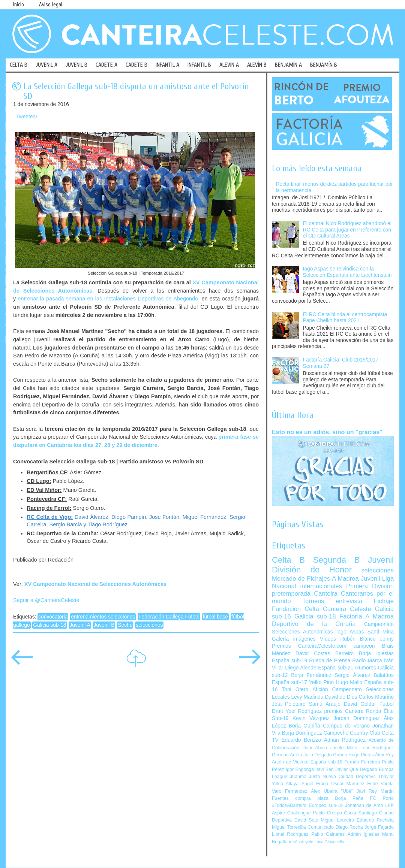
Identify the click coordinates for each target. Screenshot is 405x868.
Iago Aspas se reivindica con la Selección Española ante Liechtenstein (347, 272)
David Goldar (360, 704)
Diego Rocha (349, 827)
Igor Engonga (300, 769)
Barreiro (344, 654)
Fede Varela (380, 784)
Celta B (288, 560)
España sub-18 (326, 762)
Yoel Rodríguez (304, 711)
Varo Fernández (289, 791)
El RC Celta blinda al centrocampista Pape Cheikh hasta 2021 (345, 318)
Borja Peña (349, 798)
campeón (364, 646)
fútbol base (216, 617)
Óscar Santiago (360, 813)
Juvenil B (104, 625)
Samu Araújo (325, 704)
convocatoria (53, 617)
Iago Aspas (350, 632)
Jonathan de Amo (364, 805)
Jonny (387, 639)
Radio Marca (367, 661)
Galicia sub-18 (49, 625)
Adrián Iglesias (364, 834)
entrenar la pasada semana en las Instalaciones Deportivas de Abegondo (108, 299)
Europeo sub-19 (326, 805)
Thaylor (386, 777)
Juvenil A (80, 625)
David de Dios (341, 697)
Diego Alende (301, 668)
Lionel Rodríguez (290, 834)
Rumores (366, 668)
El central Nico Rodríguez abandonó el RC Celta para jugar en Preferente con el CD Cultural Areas (347, 230)
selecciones (149, 625)
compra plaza (312, 798)
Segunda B (337, 560)
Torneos (313, 601)
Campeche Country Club (352, 733)
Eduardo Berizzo (301, 740)
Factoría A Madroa (367, 616)
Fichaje (384, 601)
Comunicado (321, 827)
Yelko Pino (321, 682)
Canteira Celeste (347, 609)
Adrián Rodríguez (345, 740)
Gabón (340, 755)
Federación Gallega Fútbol (169, 617)
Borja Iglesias (376, 654)
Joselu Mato (344, 748)
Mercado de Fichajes (301, 579)
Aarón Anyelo (301, 842)
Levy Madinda (307, 697)
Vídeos (328, 639)
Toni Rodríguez (377, 748)
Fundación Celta (295, 609)
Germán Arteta (287, 755)
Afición (320, 689)
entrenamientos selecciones (103, 617)
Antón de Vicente (290, 762)
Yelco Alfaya (285, 784)
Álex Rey (384, 755)
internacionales (321, 586)
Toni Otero (295, 689)
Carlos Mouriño (376, 697)
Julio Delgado (317, 755)
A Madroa (345, 579)
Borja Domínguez (302, 733)
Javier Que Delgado (356, 769)
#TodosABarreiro (289, 805)
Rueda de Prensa (330, 661)
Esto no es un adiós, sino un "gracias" (327, 432)
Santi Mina (380, 632)
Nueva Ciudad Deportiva (349, 777)
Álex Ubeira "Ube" (332, 791)
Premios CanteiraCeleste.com (309, 646)
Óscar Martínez (348, 784)
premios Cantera (344, 711)
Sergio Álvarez (352, 675)
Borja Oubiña (304, 726)
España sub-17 (289, 682)
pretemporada (291, 594)
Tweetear (27, 117)
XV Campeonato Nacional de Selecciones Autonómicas (95, 584)
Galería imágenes (294, 639)
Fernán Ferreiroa (362, 762)
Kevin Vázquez (311, 718)
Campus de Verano (346, 726)
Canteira (326, 594)
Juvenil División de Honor (333, 565)
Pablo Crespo (327, 813)
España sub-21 (336, 668)
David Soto (306, 820)
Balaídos (384, 675)
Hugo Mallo (349, 682)
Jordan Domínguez (356, 718)
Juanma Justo (305, 777)
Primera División (370, 586)
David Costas (313, 654)
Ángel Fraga (315, 784)
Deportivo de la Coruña (314, 624)
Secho (125, 625)
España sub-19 (289, 661)
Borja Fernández (311, 675)
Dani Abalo (315, 748)
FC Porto (382, 798)
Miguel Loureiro (337, 820)
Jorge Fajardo (379, 827)
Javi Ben (324, 769)
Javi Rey (367, 791)
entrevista (349, 601)
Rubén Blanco (358, 639)
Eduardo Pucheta (375, 820)
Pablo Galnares (328, 834)
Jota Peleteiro (289, 704)
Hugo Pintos (361, 755)
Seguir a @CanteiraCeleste (46, 600)
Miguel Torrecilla (289, 827)
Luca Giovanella (329, 842)
